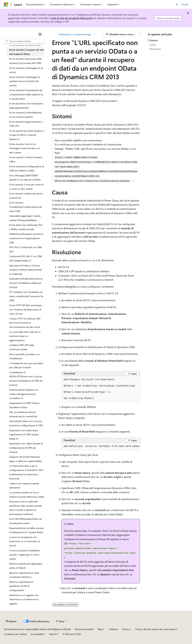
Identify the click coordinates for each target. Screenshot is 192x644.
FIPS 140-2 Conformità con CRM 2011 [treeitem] (26, 249)
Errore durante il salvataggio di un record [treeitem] (26, 70)
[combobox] (24, 41)
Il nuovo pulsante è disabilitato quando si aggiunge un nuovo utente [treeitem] (25, 555)
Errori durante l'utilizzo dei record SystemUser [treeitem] (26, 196)
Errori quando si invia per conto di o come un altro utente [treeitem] (26, 187)
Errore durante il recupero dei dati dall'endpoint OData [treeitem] (26, 52)
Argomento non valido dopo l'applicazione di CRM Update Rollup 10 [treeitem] (24, 434)
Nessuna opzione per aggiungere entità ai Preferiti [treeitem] (26, 566)
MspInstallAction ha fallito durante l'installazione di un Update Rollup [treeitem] (26, 530)
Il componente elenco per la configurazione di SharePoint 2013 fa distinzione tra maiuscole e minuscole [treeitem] (26, 472)
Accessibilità (37, 634)
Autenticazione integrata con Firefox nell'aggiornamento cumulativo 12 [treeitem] (24, 394)
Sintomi (154, 40)
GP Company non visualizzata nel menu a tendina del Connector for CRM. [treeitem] (26, 296)
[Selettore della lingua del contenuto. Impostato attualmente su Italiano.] (11, 621)
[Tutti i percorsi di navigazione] (55, 34)
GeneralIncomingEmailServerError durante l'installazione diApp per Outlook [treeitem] (26, 283)
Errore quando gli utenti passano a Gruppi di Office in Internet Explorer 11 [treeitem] (26, 135)
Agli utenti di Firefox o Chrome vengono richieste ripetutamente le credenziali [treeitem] (26, 270)
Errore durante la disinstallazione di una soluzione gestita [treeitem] (25, 115)
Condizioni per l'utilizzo (15, 634)
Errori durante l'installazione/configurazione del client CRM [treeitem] (25, 207)
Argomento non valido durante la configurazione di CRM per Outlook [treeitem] (26, 448)
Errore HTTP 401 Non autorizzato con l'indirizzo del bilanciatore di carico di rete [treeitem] (26, 309)
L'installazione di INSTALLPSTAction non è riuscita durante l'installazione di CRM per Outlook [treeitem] (26, 379)
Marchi (53, 634)
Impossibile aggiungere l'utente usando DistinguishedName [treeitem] (25, 218)
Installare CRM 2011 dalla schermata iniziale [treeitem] (22, 347)
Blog (100, 629)
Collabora (113, 629)
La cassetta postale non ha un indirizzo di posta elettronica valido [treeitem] (27, 495)
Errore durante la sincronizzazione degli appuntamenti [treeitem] (26, 106)
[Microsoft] (6, 4)
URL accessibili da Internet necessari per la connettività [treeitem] (23, 414)
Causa (153, 45)
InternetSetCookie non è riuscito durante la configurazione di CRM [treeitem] (26, 423)
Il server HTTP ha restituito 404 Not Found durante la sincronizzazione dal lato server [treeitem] (25, 323)
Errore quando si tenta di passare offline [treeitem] (26, 159)
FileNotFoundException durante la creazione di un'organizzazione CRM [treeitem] (26, 238)
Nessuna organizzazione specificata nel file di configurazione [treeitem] (21, 586)
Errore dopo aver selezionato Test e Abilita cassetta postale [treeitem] (26, 227)
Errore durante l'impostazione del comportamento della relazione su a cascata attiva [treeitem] (26, 94)
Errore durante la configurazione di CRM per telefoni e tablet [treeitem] (27, 169)
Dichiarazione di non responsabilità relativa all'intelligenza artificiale (37, 629)
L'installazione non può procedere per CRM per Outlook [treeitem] (26, 365)
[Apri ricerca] (177, 4)
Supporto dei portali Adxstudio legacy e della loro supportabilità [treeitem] (25, 459)
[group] (101, 446)
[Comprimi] (40, 34)
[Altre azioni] (140, 34)
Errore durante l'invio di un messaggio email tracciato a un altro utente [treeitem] (25, 148)
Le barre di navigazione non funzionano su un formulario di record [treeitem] (25, 541)
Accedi (185, 4)
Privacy (126, 629)
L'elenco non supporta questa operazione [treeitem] (24, 486)
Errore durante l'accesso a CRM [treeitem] (25, 45)
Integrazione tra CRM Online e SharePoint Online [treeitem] (24, 405)
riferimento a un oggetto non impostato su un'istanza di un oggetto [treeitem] (24, 599)
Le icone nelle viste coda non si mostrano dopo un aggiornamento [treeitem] (25, 336)
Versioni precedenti (84, 629)
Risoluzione (155, 49)
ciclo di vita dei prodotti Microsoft (71, 18)
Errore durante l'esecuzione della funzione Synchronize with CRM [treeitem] (25, 61)
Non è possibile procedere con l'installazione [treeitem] (24, 356)
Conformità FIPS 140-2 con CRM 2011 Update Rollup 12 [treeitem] (26, 258)
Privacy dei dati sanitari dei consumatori (155, 629)
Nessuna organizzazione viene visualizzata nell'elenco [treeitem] (24, 575)
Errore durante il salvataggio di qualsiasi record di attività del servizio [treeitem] (25, 81)
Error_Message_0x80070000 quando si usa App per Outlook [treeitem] (25, 178)
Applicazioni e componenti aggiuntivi (76, 34)
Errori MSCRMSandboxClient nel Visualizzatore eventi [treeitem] (25, 521)
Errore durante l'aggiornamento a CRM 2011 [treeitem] (26, 124)
